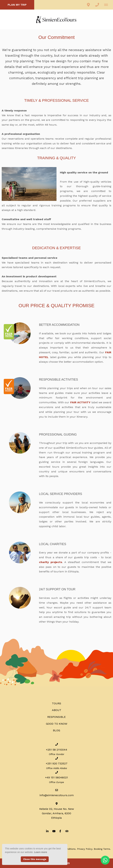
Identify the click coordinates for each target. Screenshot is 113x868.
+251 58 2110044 (57, 750)
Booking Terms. (102, 849)
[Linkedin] (47, 831)
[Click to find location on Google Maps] (88, 5)
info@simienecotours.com (57, 795)
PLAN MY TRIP (17, 5)
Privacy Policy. (85, 849)
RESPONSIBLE (56, 717)
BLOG (56, 730)
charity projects (51, 562)
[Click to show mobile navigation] (107, 5)
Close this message (35, 859)
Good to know (57, 724)
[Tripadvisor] (67, 831)
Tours (56, 703)
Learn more (41, 852)
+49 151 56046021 (56, 777)
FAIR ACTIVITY (81, 402)
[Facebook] (60, 831)
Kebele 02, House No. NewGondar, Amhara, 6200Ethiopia (57, 813)
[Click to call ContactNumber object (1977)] (97, 5)
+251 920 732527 (57, 763)
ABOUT (57, 710)
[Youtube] (54, 831)
